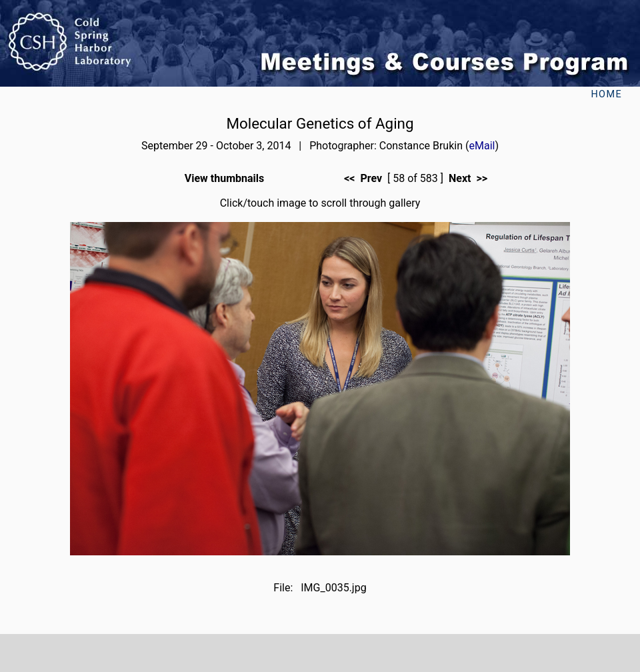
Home (606, 94)
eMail (482, 146)
